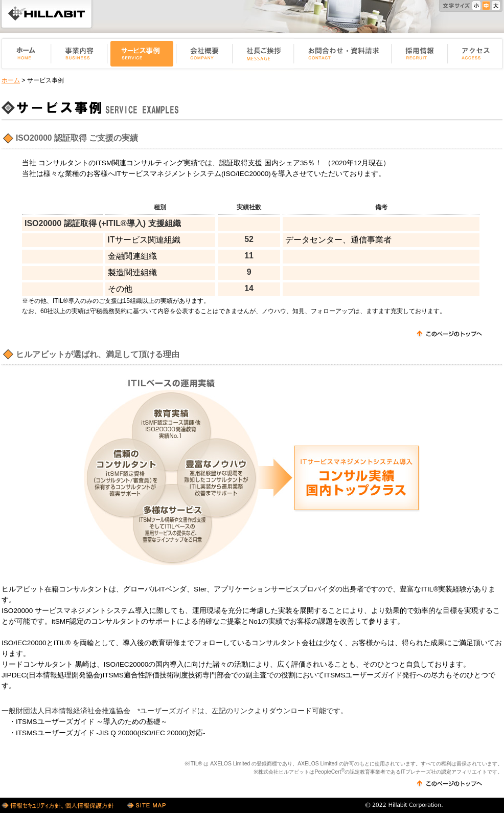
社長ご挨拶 (263, 54)
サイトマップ (146, 805)
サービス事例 (142, 54)
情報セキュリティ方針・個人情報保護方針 (59, 805)
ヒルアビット (47, 14)
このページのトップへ (449, 334)
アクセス (476, 54)
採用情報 (420, 54)
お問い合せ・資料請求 (343, 54)
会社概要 (204, 54)
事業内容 (79, 54)
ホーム (26, 54)
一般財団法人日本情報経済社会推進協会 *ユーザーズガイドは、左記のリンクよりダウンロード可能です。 (175, 711)
